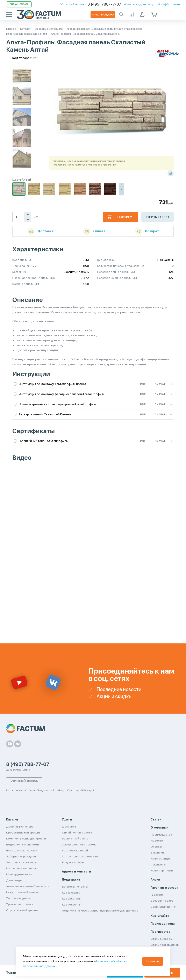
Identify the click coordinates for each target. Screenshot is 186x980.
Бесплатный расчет (76, 838)
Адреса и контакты (76, 871)
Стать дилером (162, 939)
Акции (155, 880)
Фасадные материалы (22, 850)
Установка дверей (75, 850)
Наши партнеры (162, 870)
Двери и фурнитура (20, 826)
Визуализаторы (73, 862)
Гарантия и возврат (165, 888)
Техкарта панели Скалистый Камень (45, 414)
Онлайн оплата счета (77, 832)
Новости (157, 841)
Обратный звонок (72, 4)
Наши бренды (160, 858)
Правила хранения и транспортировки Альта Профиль (58, 404)
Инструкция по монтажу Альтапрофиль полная (52, 384)
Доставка (69, 826)
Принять (153, 961)
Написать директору (138, 4)
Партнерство (160, 932)
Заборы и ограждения (22, 856)
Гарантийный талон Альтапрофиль (43, 441)
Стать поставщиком (165, 945)
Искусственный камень (22, 892)
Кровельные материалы (23, 832)
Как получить (71, 904)
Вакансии (157, 852)
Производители (163, 924)
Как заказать (71, 893)
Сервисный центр (163, 907)
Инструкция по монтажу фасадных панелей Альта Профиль (62, 394)
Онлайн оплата (19, 4)
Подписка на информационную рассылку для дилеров (100, 910)
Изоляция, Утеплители (22, 868)
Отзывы (156, 846)
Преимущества (161, 835)
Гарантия (157, 895)
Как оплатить (71, 898)
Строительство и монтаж (80, 856)
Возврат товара (162, 901)
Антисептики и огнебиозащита (28, 886)
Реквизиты (158, 864)
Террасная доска (18, 898)
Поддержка (71, 880)
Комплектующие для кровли (26, 838)
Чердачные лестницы (21, 862)
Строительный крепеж (22, 910)
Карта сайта (160, 916)
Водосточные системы (23, 844)
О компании (160, 828)
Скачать (161, 384)
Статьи (156, 819)
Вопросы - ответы (75, 887)
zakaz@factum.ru (168, 4)
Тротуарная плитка (20, 904)
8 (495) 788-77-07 (104, 4)
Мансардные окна (19, 874)
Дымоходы (14, 880)
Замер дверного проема (79, 844)
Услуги (67, 819)
